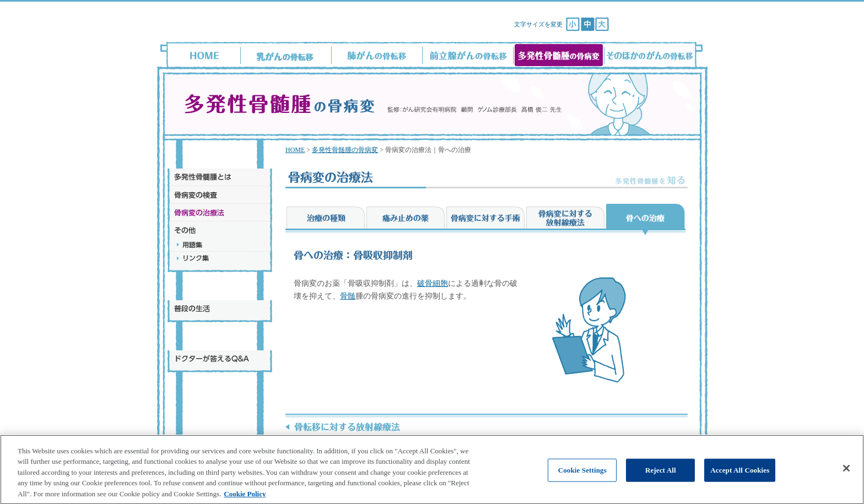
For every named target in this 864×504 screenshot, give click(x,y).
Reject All (661, 481)
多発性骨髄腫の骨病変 (345, 150)
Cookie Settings (582, 481)
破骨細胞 (433, 283)
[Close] (846, 479)
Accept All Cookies (740, 481)
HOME (295, 150)
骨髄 (348, 296)
